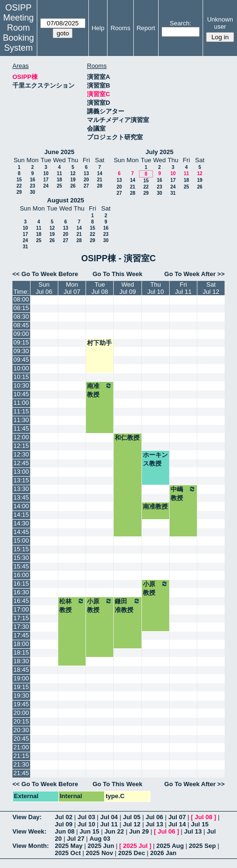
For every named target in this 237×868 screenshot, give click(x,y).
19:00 (21, 678)
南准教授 (100, 390)
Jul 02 (64, 817)
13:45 (21, 497)
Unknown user (220, 23)
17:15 (21, 618)
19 (73, 180)
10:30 (21, 385)
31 (173, 193)
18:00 (21, 644)
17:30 (21, 627)
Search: (180, 23)
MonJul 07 (72, 288)
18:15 (21, 652)
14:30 (21, 523)
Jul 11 (109, 824)
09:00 (21, 334)
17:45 (21, 635)
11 (59, 173)
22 (19, 186)
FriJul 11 (183, 288)
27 (86, 186)
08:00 (21, 299)
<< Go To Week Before (45, 274)
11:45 (21, 428)
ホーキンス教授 (155, 459)
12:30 (21, 454)
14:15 (21, 515)
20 (86, 180)
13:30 (21, 489)
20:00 (21, 713)
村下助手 (99, 343)
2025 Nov (100, 853)
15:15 (21, 549)
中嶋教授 (183, 493)
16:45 (21, 601)
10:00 (21, 368)
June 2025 (59, 152)
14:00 (21, 506)
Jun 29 (139, 831)
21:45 (21, 773)
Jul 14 (177, 824)
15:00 (21, 540)
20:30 (21, 730)
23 (32, 186)
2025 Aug (170, 846)
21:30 (21, 764)
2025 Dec (131, 853)
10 (46, 173)
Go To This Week (118, 274)
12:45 (21, 463)
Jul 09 (64, 824)
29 (19, 192)
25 (59, 186)
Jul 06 (155, 817)
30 (32, 192)
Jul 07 (177, 817)
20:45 (21, 739)
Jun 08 (65, 831)
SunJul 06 (44, 288)
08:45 (21, 325)
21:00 (21, 747)
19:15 (21, 687)
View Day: (27, 817)
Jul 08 (204, 817)
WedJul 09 (128, 288)
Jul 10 (86, 824)
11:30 (21, 420)
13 (86, 173)
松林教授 (72, 605)
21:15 (21, 756)
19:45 (21, 704)
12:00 (21, 437)
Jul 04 (109, 817)
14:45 (21, 532)
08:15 (21, 308)
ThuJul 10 (156, 288)
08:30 (21, 317)
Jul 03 (86, 817)
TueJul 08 (100, 288)
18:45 (21, 670)
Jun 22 (114, 831)
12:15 (21, 446)
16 (32, 180)
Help (98, 28)
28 (100, 186)
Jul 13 (155, 824)
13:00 (21, 472)
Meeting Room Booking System (18, 33)
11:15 (21, 411)
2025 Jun (101, 846)
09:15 (21, 342)
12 (73, 173)
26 (73, 186)
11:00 (21, 403)
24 (46, 186)
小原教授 (156, 588)
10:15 (21, 377)
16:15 (21, 584)
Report (146, 28)
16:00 (21, 575)
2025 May (69, 846)
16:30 (21, 592)
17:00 (21, 609)
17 (46, 180)
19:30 (21, 696)
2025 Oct (68, 853)
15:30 (21, 558)
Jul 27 (76, 839)
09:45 (21, 360)
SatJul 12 (211, 288)
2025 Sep (202, 846)
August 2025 (66, 200)
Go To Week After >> (194, 274)
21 (100, 180)
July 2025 (159, 152)
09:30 (21, 351)
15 (19, 180)
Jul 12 (132, 824)
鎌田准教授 (128, 605)
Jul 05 (132, 817)
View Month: (31, 846)
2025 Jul (135, 846)
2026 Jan (163, 853)
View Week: (29, 831)
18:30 (21, 661)
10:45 (21, 394)
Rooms (120, 28)
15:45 (21, 566)
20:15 (21, 721)
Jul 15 (200, 824)
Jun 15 (90, 831)
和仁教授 (127, 438)
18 (59, 180)
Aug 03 (100, 839)
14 (100, 173)
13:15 (21, 480)
